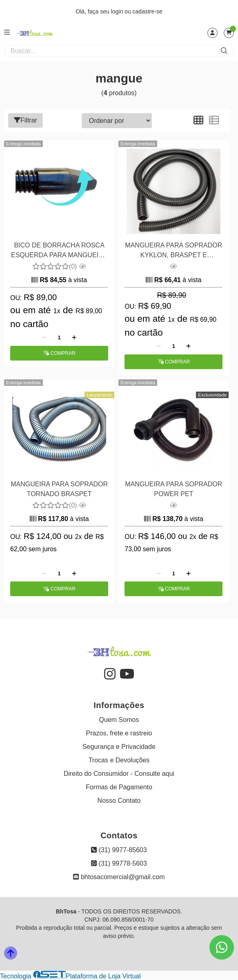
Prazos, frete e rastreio (119, 733)
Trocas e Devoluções (119, 760)
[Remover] (44, 338)
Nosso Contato (119, 801)
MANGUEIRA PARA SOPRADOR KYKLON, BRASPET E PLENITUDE (173, 251)
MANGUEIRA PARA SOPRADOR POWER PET (173, 489)
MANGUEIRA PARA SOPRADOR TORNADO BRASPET (59, 489)
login (118, 11)
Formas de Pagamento (119, 787)
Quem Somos (119, 720)
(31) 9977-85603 (119, 850)
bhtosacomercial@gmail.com (119, 877)
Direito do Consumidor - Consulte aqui (119, 774)
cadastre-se (148, 11)
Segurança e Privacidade (119, 747)
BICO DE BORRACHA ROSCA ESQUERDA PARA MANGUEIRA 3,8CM (59, 251)
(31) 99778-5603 (119, 863)
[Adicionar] (74, 338)
